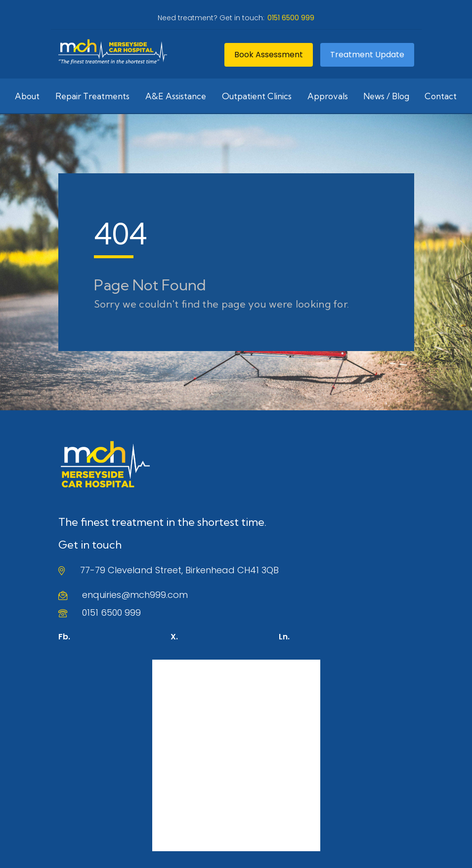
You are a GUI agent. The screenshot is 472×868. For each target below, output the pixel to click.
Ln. (284, 637)
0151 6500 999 (111, 612)
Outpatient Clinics (257, 96)
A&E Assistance (176, 96)
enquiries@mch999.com (135, 595)
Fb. (64, 637)
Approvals (328, 96)
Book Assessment (269, 55)
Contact (441, 96)
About (27, 96)
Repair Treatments (92, 96)
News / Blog (386, 96)
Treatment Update (367, 55)
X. (174, 637)
